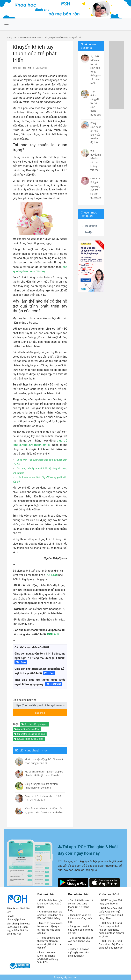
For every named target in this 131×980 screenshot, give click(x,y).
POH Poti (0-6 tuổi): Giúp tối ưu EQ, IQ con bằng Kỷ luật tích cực (111, 944)
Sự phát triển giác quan (34, 724)
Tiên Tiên (25, 68)
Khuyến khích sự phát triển (29, 738)
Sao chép (47, 711)
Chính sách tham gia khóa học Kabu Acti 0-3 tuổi (50, 903)
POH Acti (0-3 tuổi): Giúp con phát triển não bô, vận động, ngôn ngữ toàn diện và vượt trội (111, 929)
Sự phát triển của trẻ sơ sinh (30, 733)
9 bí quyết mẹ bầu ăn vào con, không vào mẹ (81, 941)
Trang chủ (12, 38)
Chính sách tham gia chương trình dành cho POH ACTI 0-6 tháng (50, 914)
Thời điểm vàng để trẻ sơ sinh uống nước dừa (80, 918)
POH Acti (51, 574)
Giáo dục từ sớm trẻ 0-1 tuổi (34, 38)
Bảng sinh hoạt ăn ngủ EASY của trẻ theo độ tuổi (81, 929)
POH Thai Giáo (54, 683)
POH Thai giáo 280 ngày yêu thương (110, 902)
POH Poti (49, 673)
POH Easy (21, 662)
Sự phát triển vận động (27, 729)
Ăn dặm (89, 233)
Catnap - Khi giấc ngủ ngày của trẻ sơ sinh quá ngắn (79, 952)
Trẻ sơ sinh (91, 226)
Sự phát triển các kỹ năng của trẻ (65, 38)
